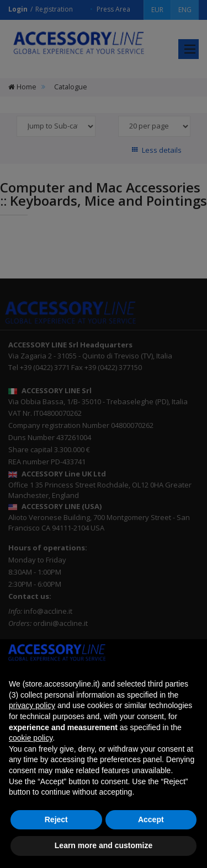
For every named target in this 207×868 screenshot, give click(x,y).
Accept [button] (151, 819)
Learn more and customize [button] (104, 845)
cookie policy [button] (31, 738)
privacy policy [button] (32, 705)
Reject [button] (56, 819)
